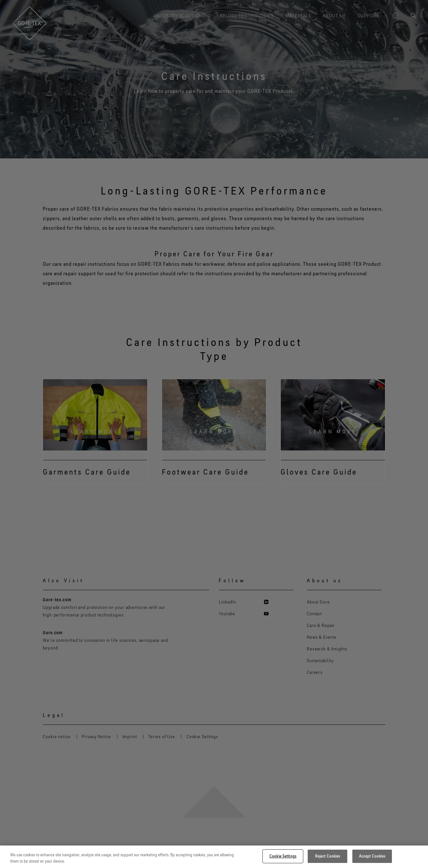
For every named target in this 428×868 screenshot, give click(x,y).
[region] (214, 857)
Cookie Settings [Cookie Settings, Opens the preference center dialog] (283, 856)
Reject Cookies (328, 856)
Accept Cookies (372, 856)
